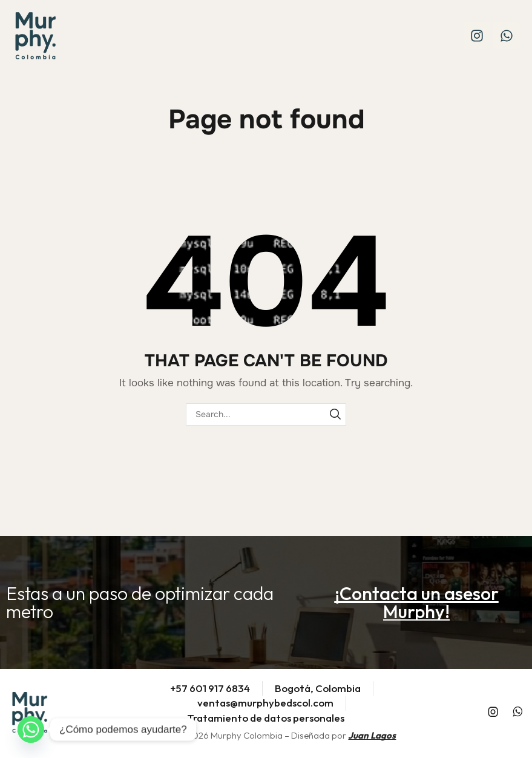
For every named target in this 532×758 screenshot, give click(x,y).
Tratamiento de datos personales (266, 718)
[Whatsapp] (31, 730)
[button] (416, 602)
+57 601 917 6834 (210, 688)
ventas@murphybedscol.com (265, 703)
